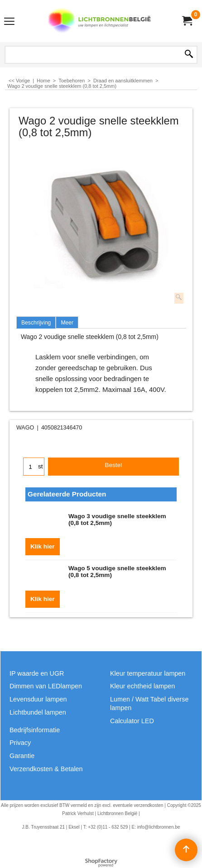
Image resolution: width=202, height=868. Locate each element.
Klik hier (43, 546)
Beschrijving (36, 323)
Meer (67, 323)
